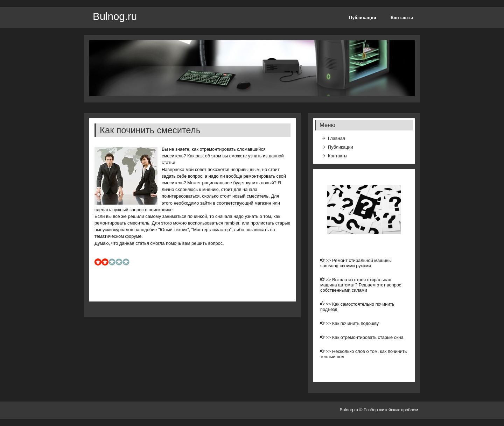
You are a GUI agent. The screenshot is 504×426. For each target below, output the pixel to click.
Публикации (362, 17)
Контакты (402, 17)
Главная (337, 138)
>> (329, 260)
